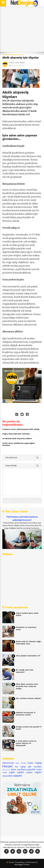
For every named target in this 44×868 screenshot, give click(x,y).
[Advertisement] (22, 29)
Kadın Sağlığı (35, 763)
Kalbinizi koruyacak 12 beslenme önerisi (26, 714)
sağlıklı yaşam (25, 772)
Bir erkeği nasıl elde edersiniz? (25, 671)
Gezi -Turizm (21, 763)
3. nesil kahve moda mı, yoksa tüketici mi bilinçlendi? (26, 743)
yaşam (18, 775)
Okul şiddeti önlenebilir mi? (28, 656)
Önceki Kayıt (9, 502)
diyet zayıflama (19, 769)
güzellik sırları (35, 769)
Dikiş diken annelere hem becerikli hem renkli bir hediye (27, 686)
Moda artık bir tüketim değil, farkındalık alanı (29, 643)
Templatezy (20, 862)
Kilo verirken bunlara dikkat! (28, 698)
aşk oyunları (35, 766)
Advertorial (8, 763)
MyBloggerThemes (22, 864)
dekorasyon (6, 770)
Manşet (15, 55)
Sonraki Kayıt (35, 502)
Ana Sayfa (6, 55)
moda (22, 55)
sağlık (12, 772)
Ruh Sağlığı (20, 767)
